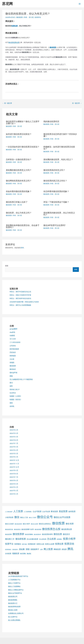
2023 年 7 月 (14, 443)
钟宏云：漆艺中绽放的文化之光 (20, 292)
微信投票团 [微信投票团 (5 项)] (38, 529)
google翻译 (13, 329)
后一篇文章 (77, 103)
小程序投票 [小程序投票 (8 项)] (9, 517)
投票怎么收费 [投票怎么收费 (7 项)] (50, 544)
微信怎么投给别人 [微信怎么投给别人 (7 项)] (45, 524)
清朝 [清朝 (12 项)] (28, 549)
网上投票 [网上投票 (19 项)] (48, 549)
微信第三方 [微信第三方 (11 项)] (10, 539)
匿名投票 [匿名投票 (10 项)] (54, 511)
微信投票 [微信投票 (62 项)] (58, 523)
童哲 (11, 403)
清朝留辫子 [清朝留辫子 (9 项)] (35, 549)
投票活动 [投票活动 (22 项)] (69, 544)
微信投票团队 (13, 600)
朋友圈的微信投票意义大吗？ (19, 170)
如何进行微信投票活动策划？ (19, 134)
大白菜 (12, 359)
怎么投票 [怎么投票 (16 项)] (52, 539)
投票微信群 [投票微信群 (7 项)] (32, 544)
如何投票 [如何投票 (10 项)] (72, 511)
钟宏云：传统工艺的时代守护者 (20, 295)
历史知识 (13, 352)
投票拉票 (15, 26)
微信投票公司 (13, 597)
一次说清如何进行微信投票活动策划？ (23, 147)
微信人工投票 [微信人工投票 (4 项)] (32, 518)
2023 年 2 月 (14, 457)
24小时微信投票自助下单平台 (18, 576)
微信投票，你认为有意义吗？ (19, 213)
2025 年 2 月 (14, 494)
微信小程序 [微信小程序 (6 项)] (26, 524)
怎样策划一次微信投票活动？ (19, 159)
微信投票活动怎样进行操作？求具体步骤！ (60, 135)
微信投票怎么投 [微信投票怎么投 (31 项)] (51, 529)
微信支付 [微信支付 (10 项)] (66, 534)
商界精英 (13, 356)
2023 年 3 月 (14, 454)
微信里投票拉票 (14, 42)
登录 (22, 248)
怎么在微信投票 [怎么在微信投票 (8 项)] (32, 539)
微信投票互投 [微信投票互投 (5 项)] (9, 529)
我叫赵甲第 (13, 373)
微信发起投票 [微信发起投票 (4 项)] (18, 524)
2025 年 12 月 (14, 460)
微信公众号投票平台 (15, 593)
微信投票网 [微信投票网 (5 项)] (8, 534)
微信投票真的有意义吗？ (54, 170)
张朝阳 (12, 363)
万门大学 (13, 339)
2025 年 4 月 (14, 487)
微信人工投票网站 (14, 586)
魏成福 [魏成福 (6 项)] (29, 554)
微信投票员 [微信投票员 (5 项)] (17, 529)
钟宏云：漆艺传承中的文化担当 (20, 298)
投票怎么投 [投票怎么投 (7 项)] (40, 544)
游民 (11, 386)
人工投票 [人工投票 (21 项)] (18, 511)
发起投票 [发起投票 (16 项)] (63, 511)
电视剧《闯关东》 (16, 400)
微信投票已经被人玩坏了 (17, 202)
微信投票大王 (13, 603)
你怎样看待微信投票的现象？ (56, 191)
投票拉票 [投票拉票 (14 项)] (59, 544)
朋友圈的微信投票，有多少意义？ (58, 159)
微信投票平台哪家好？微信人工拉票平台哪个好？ (23, 122)
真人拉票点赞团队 (14, 620)
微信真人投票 (13, 610)
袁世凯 (12, 406)
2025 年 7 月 (14, 477)
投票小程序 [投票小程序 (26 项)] (69, 539)
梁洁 (11, 383)
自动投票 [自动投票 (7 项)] (8, 554)
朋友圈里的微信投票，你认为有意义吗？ (59, 214)
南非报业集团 (14, 349)
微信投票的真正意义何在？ (55, 181)
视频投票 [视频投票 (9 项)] (16, 553)
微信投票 (19, 17)
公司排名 (13, 346)
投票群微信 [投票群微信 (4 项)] (8, 550)
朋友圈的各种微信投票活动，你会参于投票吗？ (23, 226)
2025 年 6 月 (14, 480)
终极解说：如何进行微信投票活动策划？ (59, 148)
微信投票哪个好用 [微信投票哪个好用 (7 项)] (28, 529)
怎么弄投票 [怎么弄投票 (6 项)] (43, 539)
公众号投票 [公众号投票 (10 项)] (37, 511)
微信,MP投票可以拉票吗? (54, 225)
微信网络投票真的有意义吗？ (19, 181)
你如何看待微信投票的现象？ (19, 191)
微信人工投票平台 (14, 583)
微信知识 (13, 369)
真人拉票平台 (13, 617)
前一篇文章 (7, 103)
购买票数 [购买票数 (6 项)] (23, 554)
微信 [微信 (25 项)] (17, 517)
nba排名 (12, 332)
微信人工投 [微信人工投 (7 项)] (24, 517)
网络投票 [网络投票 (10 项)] (57, 549)
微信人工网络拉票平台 (16, 590)
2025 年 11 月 (14, 464)
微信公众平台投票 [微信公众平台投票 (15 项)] (62, 517)
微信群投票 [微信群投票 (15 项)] (21, 539)
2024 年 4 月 (14, 437)
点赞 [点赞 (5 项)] (41, 549)
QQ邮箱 (12, 336)
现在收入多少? (15, 389)
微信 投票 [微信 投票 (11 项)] (70, 524)
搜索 (7, 266)
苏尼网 (7, 4)
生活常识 (13, 393)
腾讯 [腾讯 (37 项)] (70, 549)
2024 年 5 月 (14, 433)
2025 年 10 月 (14, 467)
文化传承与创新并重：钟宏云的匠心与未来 (24, 302)
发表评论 (38, 17)
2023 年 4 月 (14, 450)
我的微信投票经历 (51, 121)
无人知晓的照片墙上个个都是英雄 (21, 379)
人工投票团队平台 (14, 580)
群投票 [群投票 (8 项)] (64, 549)
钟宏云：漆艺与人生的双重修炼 (20, 305)
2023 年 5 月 (14, 447)
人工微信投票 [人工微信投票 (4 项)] (9, 512)
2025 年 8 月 (14, 474)
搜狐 (11, 376)
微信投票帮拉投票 (14, 607)
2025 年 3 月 (14, 491)
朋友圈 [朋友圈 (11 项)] (22, 549)
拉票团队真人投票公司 (16, 613)
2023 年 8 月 (14, 440)
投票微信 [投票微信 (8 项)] (18, 544)
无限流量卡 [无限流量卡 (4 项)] (15, 550)
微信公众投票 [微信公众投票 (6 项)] (9, 524)
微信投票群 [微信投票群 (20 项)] (18, 534)
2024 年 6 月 (14, 430)
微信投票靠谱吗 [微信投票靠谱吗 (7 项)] (47, 534)
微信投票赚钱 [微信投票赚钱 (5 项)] (29, 534)
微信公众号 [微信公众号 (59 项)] (45, 517)
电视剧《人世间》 (16, 396)
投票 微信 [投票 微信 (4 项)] (24, 544)
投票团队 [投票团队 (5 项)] (59, 539)
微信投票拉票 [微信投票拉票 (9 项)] (67, 529)
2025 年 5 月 (14, 484)
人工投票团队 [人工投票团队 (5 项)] (28, 512)
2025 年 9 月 (14, 470)
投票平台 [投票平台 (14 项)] (9, 544)
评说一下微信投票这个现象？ (56, 202)
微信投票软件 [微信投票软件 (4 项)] (38, 534)
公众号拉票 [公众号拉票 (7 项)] (46, 512)
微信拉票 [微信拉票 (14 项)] (58, 534)
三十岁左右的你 (15, 342)
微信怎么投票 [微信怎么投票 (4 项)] (34, 524)
